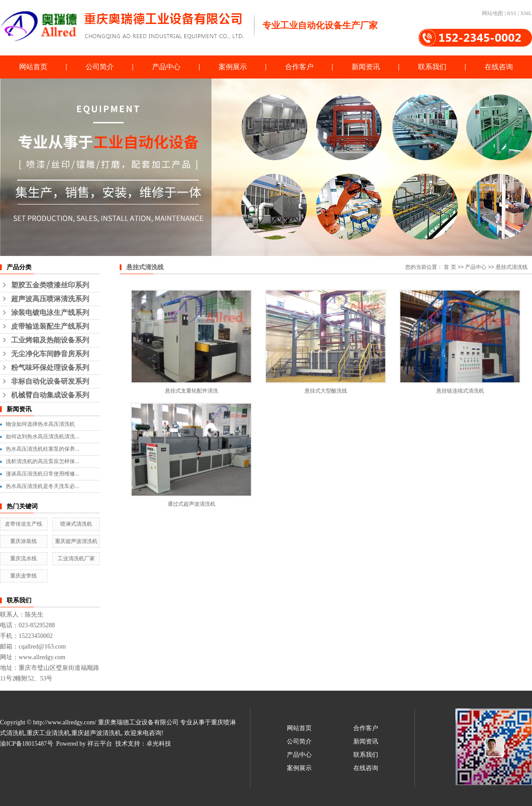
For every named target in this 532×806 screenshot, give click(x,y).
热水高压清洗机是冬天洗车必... (43, 486)
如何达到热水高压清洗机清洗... (43, 436)
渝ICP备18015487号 (27, 744)
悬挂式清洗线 (512, 267)
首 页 (450, 267)
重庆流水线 (23, 558)
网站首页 (33, 67)
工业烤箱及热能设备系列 (50, 340)
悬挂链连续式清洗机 (460, 391)
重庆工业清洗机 (48, 733)
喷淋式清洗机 (76, 524)
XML (526, 13)
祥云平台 (100, 744)
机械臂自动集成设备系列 (50, 395)
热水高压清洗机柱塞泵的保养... (43, 449)
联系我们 (432, 67)
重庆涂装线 (23, 541)
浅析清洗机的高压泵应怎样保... (43, 461)
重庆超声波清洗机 (76, 541)
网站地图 (493, 13)
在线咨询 (499, 67)
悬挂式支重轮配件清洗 (192, 391)
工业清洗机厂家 (76, 558)
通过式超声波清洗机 (192, 504)
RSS (512, 13)
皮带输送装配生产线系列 (50, 326)
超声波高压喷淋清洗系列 (50, 299)
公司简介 (100, 67)
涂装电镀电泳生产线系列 (50, 313)
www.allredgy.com (42, 657)
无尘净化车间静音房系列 (50, 354)
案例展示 (233, 67)
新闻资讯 (366, 67)
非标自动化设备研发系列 (50, 381)
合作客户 (299, 67)
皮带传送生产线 (23, 524)
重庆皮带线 (23, 576)
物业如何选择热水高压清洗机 (40, 424)
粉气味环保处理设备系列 (50, 368)
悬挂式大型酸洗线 (326, 391)
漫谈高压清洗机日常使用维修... (43, 474)
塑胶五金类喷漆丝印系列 (50, 285)
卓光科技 (159, 744)
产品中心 (166, 67)
